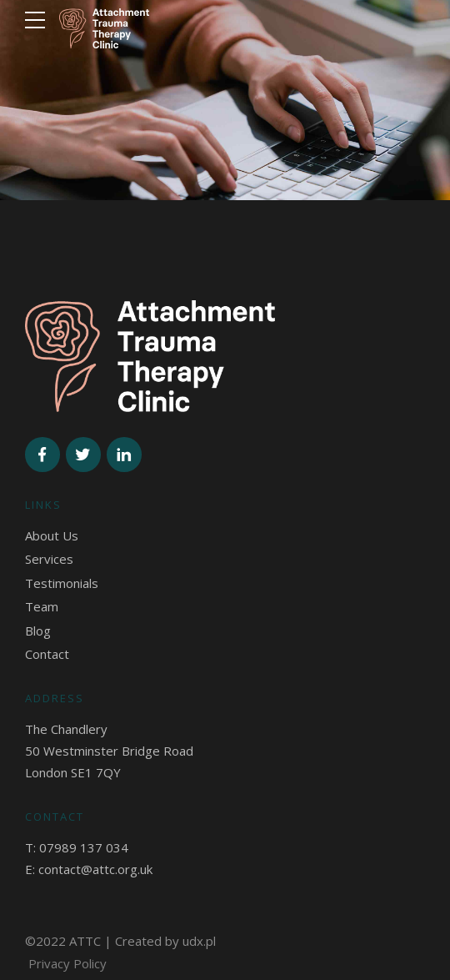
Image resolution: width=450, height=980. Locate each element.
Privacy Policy (67, 963)
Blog (38, 631)
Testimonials (62, 583)
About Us (52, 535)
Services (49, 559)
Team (42, 606)
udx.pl (199, 941)
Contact (47, 654)
